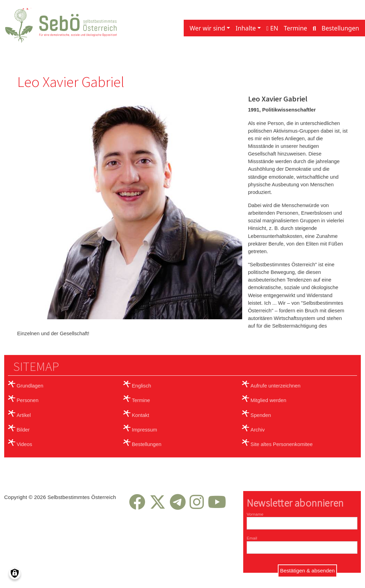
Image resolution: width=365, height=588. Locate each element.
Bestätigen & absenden (308, 571)
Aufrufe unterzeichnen (275, 386)
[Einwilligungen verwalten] (15, 573)
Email (252, 538)
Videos (24, 444)
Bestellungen (340, 28)
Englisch (142, 386)
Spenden (261, 415)
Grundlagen (30, 386)
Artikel (24, 415)
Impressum (144, 430)
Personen (28, 400)
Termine (295, 28)
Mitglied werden (268, 400)
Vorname (255, 514)
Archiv (258, 430)
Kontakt (140, 415)
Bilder (23, 430)
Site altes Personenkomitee (282, 444)
